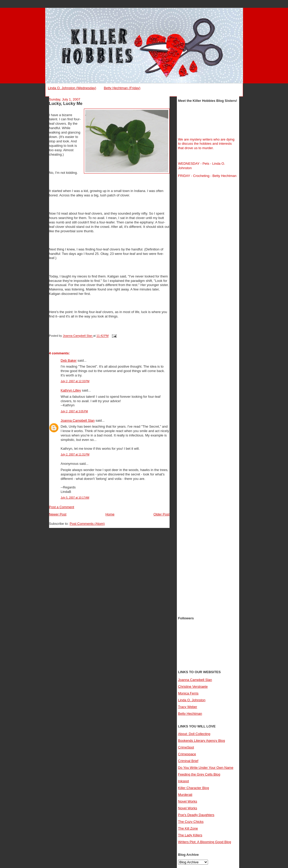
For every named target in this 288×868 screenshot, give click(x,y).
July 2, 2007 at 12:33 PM (75, 381)
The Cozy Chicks (191, 822)
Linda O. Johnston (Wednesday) (72, 88)
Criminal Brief (188, 761)
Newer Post (58, 514)
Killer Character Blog (194, 788)
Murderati (185, 795)
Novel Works (188, 801)
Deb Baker (69, 360)
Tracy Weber (188, 707)
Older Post (161, 514)
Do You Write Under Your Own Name (206, 768)
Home (110, 514)
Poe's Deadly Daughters (196, 815)
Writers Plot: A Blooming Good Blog (205, 842)
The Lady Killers (190, 835)
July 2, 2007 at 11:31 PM (75, 455)
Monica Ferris (188, 693)
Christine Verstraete (193, 687)
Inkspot (184, 781)
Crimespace (187, 754)
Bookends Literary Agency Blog (202, 741)
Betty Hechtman (190, 714)
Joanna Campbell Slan (78, 420)
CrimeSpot (186, 747)
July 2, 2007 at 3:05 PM (74, 411)
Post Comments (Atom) (87, 524)
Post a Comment (62, 507)
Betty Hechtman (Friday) (122, 88)
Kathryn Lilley (71, 390)
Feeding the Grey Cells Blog (199, 774)
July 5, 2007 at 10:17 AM (75, 498)
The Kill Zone (188, 828)
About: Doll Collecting (194, 734)
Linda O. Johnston (192, 700)
